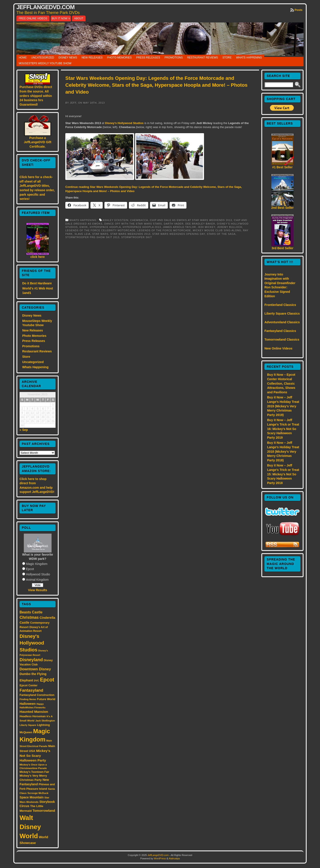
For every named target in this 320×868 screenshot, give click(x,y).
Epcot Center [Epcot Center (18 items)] (29, 685)
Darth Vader (174, 224)
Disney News (68, 58)
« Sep (24, 430)
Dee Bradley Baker (200, 224)
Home (23, 58)
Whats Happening (249, 58)
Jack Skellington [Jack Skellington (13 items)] (45, 721)
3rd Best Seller (282, 248)
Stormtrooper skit (136, 237)
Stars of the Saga (221, 234)
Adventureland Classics (282, 322)
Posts (299, 10)
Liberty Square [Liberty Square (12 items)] (28, 725)
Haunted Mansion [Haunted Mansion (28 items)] (34, 712)
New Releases (92, 58)
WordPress (160, 858)
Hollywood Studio (38, 574)
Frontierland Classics (280, 305)
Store (227, 58)
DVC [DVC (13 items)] (36, 681)
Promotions (174, 58)
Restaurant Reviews (203, 58)
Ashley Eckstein (115, 220)
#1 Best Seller (282, 167)
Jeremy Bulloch (230, 227)
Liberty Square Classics (282, 313)
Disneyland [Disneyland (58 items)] (31, 660)
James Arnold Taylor (179, 227)
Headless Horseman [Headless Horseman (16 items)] (33, 716)
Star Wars (100, 234)
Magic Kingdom (37, 564)
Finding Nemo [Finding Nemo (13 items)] (28, 699)
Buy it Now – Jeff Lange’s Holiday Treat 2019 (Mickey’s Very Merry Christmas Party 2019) (283, 406)
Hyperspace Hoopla (105, 227)
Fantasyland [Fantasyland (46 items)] (31, 690)
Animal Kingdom (37, 580)
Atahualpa (174, 858)
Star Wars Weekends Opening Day (179, 234)
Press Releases (148, 58)
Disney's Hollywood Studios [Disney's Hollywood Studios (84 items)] (32, 643)
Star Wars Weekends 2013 (130, 234)
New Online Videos (278, 348)
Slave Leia (82, 234)
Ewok (84, 227)
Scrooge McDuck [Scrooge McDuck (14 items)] (38, 793)
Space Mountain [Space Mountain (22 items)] (32, 797)
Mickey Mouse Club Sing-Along (217, 230)
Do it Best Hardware (37, 283)
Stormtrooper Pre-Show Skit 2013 (92, 237)
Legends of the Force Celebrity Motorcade (100, 230)
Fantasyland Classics (280, 331)
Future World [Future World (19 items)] (46, 699)
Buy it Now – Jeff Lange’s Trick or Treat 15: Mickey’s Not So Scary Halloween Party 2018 (283, 474)
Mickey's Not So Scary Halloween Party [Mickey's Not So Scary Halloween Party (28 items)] (35, 756)
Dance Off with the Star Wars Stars (133, 224)
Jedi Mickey (207, 227)
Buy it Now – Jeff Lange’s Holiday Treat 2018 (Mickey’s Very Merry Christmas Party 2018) (283, 451)
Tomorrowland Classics (282, 340)
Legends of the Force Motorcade (164, 230)
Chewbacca (139, 220)
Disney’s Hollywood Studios (124, 123)
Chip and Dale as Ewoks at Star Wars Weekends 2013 (191, 220)
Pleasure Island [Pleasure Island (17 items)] (37, 789)
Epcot (30, 569)
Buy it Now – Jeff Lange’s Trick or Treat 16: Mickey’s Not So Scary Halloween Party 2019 (283, 429)
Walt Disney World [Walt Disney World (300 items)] (30, 827)
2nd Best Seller (282, 208)
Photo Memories (119, 58)
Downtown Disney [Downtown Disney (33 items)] (35, 669)
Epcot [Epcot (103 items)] (47, 680)
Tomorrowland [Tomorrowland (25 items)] (44, 811)
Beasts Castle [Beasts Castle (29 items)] (31, 612)
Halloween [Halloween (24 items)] (28, 704)
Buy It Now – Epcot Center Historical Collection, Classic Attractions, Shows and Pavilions (281, 383)
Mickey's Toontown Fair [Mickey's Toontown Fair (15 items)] (34, 772)
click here (38, 257)
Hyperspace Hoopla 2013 (142, 227)
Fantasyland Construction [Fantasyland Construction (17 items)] (37, 695)
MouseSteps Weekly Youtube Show (45, 63)
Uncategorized (43, 58)
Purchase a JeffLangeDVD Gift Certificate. (38, 142)
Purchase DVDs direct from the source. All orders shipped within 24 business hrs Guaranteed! (36, 96)
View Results (38, 590)
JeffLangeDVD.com (45, 7)
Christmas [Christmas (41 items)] (29, 617)
